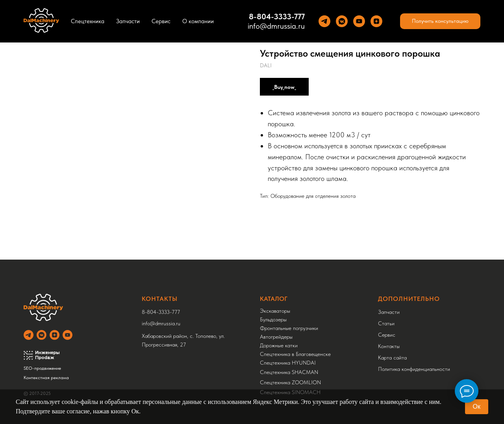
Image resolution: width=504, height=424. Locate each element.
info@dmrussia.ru (276, 26)
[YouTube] (359, 21)
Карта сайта (392, 358)
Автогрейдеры (276, 337)
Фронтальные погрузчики (289, 328)
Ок (477, 406)
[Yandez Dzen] (376, 21)
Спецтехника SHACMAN (289, 372)
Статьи (386, 323)
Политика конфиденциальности (414, 369)
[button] (440, 21)
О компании (198, 21)
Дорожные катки (279, 345)
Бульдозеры (273, 319)
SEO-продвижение (42, 368)
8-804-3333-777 (161, 312)
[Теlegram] (324, 21)
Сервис (161, 21)
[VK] (342, 21)
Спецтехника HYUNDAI (288, 363)
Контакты (389, 346)
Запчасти (128, 21)
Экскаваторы (275, 311)
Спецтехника (88, 21)
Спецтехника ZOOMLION (290, 382)
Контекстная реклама (46, 378)
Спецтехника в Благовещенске (295, 354)
